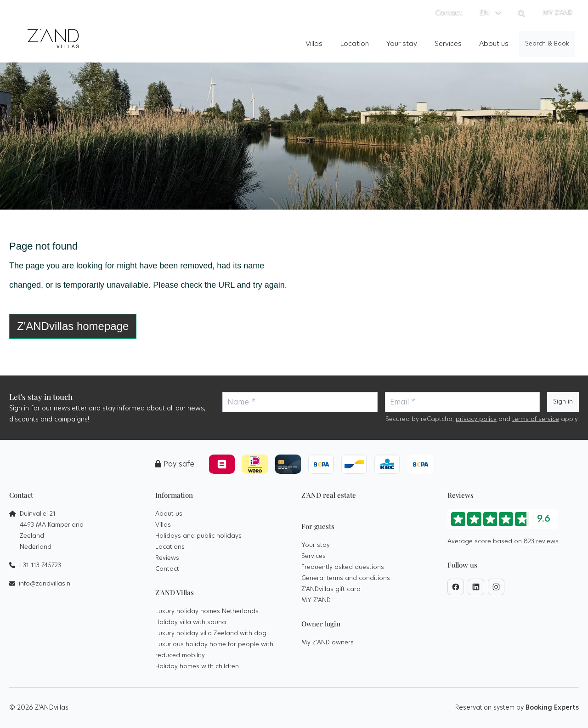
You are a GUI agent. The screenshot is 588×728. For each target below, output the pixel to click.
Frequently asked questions (343, 567)
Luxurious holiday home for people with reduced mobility (214, 650)
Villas (163, 525)
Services (314, 556)
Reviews (167, 558)
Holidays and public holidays (198, 536)
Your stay (316, 545)
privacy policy (476, 419)
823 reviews (541, 542)
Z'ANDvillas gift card (331, 589)
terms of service (536, 419)
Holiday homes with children (197, 667)
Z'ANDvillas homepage (73, 326)
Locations (170, 547)
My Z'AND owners (328, 643)
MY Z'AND (316, 600)
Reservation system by (517, 708)
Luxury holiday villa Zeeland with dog (211, 634)
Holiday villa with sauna (191, 623)
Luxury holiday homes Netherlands (207, 611)
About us (169, 514)
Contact (167, 569)
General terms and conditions (346, 578)
